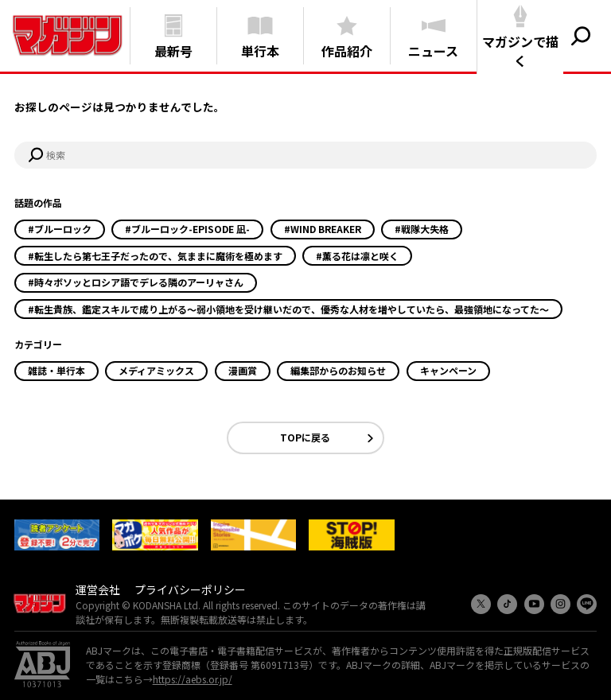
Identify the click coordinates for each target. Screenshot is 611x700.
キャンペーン (448, 370)
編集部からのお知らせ (338, 370)
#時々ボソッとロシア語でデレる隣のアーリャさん (136, 282)
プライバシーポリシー (190, 589)
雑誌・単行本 (56, 370)
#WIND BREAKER (323, 229)
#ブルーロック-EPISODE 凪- (187, 229)
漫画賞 (243, 370)
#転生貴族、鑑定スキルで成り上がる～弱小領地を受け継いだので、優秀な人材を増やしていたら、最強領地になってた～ (288, 309)
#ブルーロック (60, 229)
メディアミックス (156, 370)
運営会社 (98, 589)
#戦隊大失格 (422, 229)
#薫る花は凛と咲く (357, 256)
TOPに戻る (305, 437)
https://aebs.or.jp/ (193, 679)
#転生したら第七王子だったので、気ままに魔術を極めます (155, 256)
